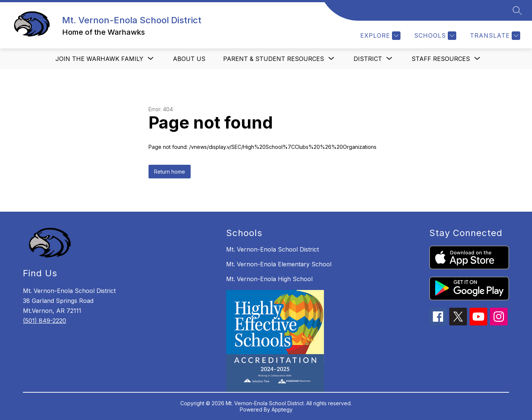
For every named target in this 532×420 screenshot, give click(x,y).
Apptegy (282, 409)
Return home (170, 172)
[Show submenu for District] (368, 59)
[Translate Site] (494, 36)
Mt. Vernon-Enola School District (272, 249)
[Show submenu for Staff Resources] (441, 59)
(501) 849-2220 (45, 321)
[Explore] (379, 36)
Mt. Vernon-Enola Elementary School (279, 264)
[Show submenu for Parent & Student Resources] (274, 59)
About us (189, 59)
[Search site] (517, 10)
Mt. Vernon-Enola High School (269, 279)
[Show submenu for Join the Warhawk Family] (99, 59)
